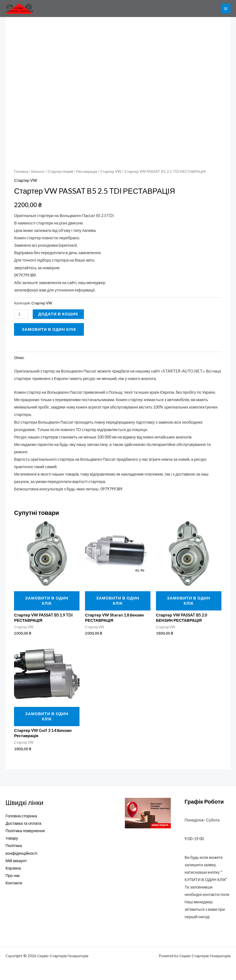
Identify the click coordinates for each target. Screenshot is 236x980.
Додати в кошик (58, 314)
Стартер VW (111, 171)
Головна (21, 171)
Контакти (14, 883)
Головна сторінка (21, 816)
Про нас (13, 875)
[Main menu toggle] (226, 8)
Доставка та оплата (23, 823)
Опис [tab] (19, 358)
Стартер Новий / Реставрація (72, 171)
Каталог (38, 171)
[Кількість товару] (21, 314)
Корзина (13, 868)
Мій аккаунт (16, 861)
